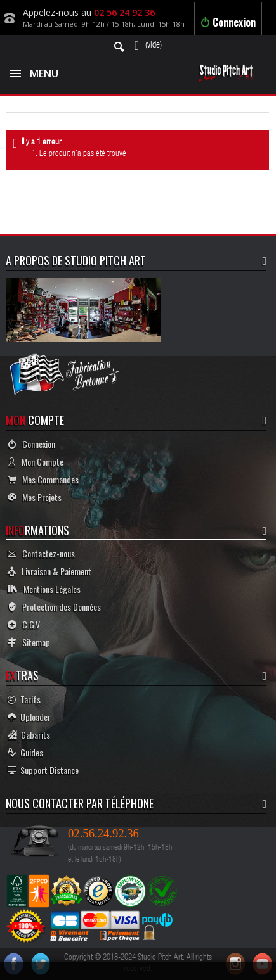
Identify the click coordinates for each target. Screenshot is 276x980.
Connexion (228, 22)
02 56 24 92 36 (124, 12)
